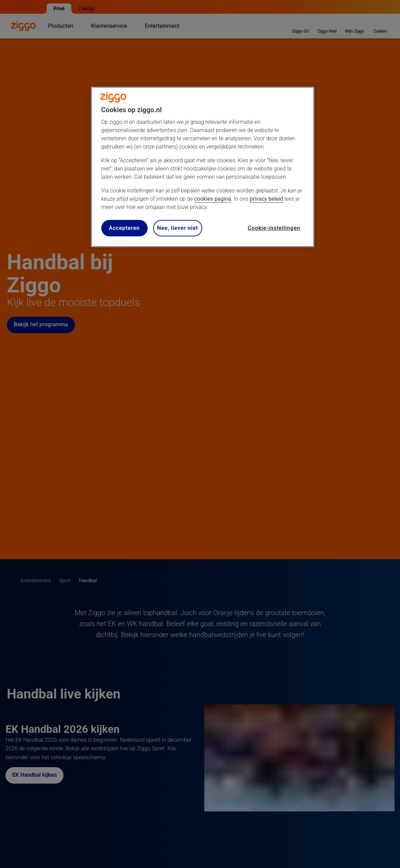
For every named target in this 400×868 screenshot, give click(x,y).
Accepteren (124, 228)
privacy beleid (266, 199)
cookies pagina (212, 199)
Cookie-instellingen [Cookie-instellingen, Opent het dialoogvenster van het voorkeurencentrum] (274, 228)
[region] (203, 167)
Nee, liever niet (178, 228)
